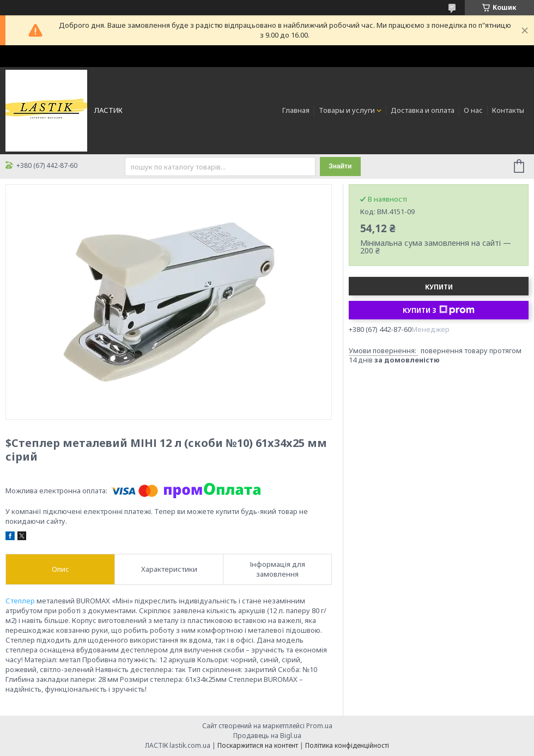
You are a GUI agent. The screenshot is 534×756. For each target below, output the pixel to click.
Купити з (439, 310)
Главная (296, 110)
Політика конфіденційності (347, 745)
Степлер (20, 601)
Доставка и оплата (423, 110)
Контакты (508, 110)
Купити (439, 287)
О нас (473, 110)
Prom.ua (319, 726)
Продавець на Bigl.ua (267, 736)
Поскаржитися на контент (258, 745)
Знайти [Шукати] (340, 166)
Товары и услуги (347, 110)
